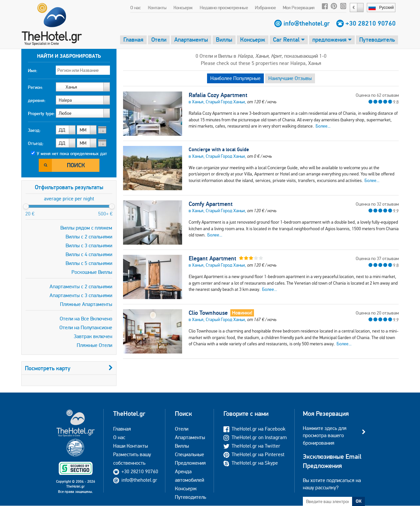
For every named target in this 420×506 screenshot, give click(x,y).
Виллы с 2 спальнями (89, 237)
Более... (323, 126)
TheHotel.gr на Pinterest (254, 454)
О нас (136, 8)
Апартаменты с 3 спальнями (81, 295)
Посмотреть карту (69, 368)
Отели (159, 40)
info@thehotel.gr (307, 23)
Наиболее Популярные (235, 78)
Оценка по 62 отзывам (377, 95)
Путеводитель (377, 40)
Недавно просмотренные (224, 8)
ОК (359, 501)
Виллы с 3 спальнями (89, 245)
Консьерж (183, 8)
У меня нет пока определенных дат (72, 153)
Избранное (265, 8)
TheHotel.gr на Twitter (252, 446)
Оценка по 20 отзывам (377, 313)
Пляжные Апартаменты (86, 304)
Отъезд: (36, 143)
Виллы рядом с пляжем (86, 228)
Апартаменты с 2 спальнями (81, 286)
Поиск (76, 165)
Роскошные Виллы (92, 272)
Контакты (157, 8)
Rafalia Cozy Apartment (218, 95)
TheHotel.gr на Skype (251, 463)
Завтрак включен (93, 336)
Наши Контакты (131, 446)
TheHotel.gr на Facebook (254, 429)
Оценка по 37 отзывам (377, 258)
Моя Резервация (299, 8)
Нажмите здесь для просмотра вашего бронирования (325, 435)
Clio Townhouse (208, 313)
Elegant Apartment (212, 258)
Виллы (224, 40)
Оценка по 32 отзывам (377, 204)
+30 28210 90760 (371, 23)
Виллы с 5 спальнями (89, 263)
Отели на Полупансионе (86, 327)
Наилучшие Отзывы (290, 78)
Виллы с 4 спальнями (89, 254)
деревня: (37, 100)
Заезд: (34, 130)
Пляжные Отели (94, 345)
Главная (133, 40)
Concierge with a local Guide (219, 149)
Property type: (42, 113)
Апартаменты (191, 40)
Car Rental (289, 40)
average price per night (69, 199)
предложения (332, 40)
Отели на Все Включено (86, 319)
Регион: (35, 87)
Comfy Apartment (211, 204)
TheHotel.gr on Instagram (255, 437)
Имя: (33, 71)
